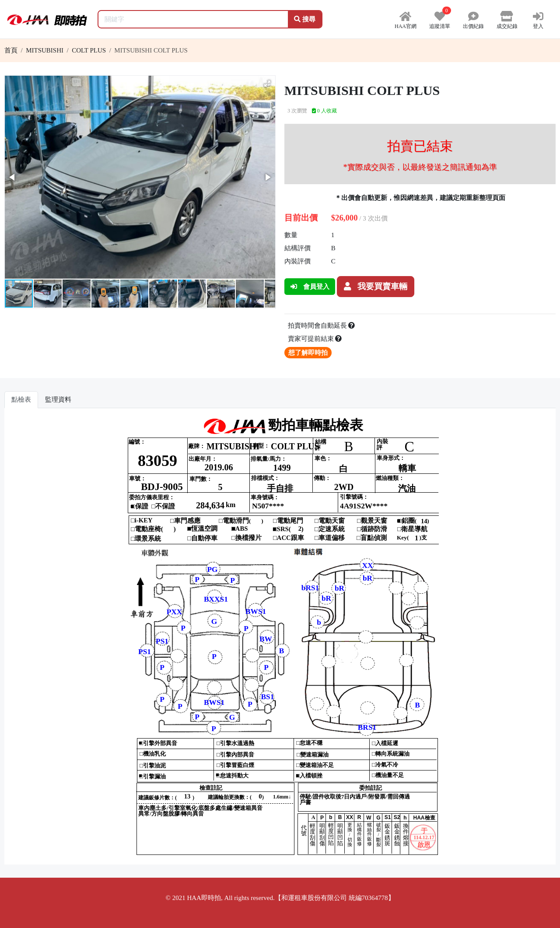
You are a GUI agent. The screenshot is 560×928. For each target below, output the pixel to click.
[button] (267, 84)
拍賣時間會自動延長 (322, 326)
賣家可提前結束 (315, 339)
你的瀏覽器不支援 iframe (280, 640)
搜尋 (305, 19)
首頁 (11, 50)
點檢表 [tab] (21, 399)
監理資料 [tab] (58, 399)
